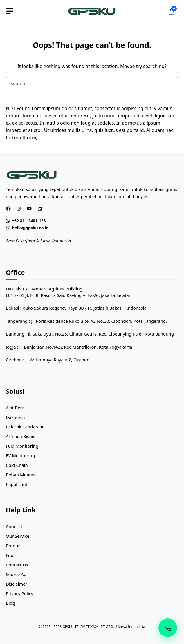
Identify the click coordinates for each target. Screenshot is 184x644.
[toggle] (10, 11)
